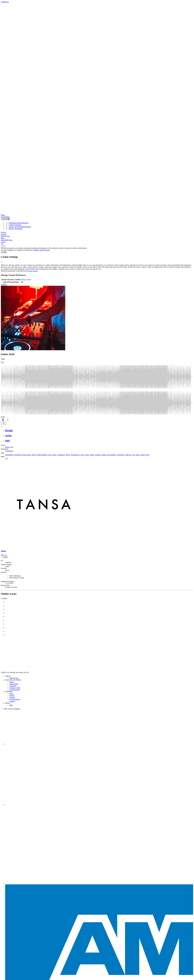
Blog (3, 238)
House (7, 447)
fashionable (9, 455)
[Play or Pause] (2, 426)
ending (104, 455)
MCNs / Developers (14, 229)
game (138, 455)
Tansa (3, 359)
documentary (75, 455)
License (4, 234)
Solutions (6, 219)
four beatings (111, 455)
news (82, 455)
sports (87, 455)
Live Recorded (15, 690)
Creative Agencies (13, 225)
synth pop (128, 455)
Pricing (3, 232)
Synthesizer (9, 451)
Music (3, 215)
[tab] (99, 430)
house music (27, 455)
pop (50, 455)
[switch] (22, 282)
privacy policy (33, 271)
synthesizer (61, 455)
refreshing (120, 455)
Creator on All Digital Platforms (18, 227)
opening (98, 455)
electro (34, 455)
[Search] (2, 244)
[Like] (8, 420)
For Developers (15, 699)
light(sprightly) (42, 455)
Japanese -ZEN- (15, 688)
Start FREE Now (7, 240)
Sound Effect (5, 217)
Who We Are (5, 236)
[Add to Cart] (3, 420)
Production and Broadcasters (17, 223)
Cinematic (13, 686)
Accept (4, 252)
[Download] (3, 423)
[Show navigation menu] (3, 246)
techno (54, 455)
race (134, 455)
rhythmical (18, 455)
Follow (4, 557)
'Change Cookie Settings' (41, 250)
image (92, 455)
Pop (12, 447)
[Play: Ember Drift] (2, 361)
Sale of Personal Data (11, 282)
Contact (12, 701)
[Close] (2, 262)
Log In (3, 242)
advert (68, 455)
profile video (145, 455)
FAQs (11, 694)
